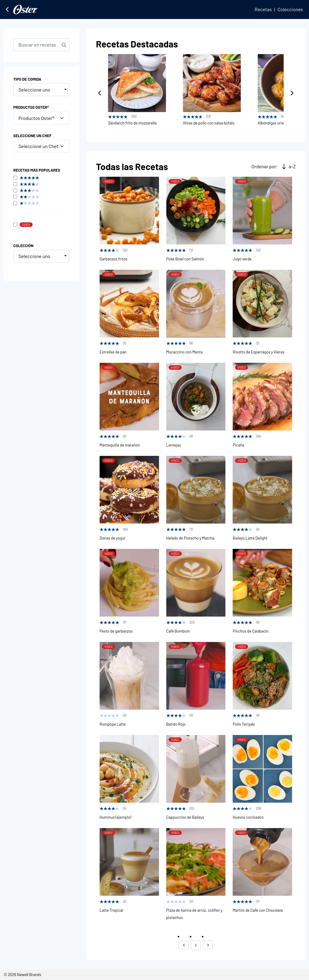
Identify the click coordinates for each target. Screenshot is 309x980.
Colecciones (290, 9)
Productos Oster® (41, 118)
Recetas (263, 9)
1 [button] (196, 945)
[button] (184, 945)
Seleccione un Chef (41, 146)
